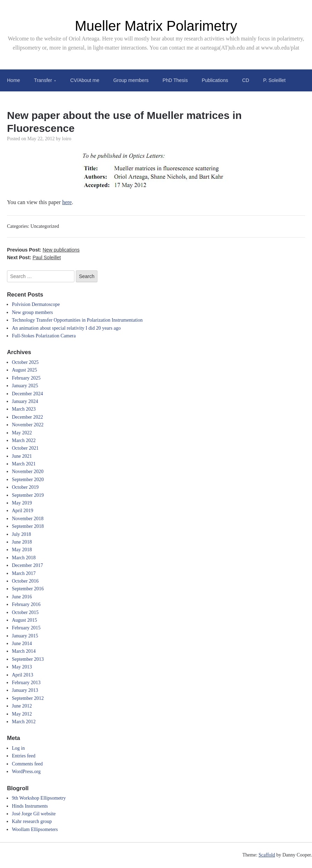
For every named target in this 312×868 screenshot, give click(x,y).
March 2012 (24, 722)
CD (246, 80)
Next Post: (34, 257)
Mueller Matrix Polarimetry (156, 26)
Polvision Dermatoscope (36, 304)
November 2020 (28, 472)
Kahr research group (32, 821)
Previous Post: (43, 250)
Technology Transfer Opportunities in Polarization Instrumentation (77, 320)
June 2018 (22, 542)
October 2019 (25, 487)
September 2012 (28, 698)
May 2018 (22, 550)
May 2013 (22, 667)
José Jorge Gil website (34, 814)
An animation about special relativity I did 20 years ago (66, 328)
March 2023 (24, 409)
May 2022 (22, 433)
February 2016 (26, 604)
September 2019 (28, 495)
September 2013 (28, 659)
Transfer (43, 80)
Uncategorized (45, 226)
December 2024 (27, 394)
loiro (67, 139)
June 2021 (22, 456)
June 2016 (22, 597)
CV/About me (85, 80)
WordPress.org (26, 772)
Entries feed (24, 756)
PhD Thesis (175, 80)
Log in (18, 748)
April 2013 (23, 675)
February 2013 (26, 683)
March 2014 (24, 651)
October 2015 (25, 612)
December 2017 (27, 565)
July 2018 (21, 534)
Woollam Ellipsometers (35, 829)
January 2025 (25, 386)
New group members (32, 312)
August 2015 (24, 620)
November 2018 (28, 519)
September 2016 (28, 589)
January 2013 (25, 690)
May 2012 (22, 714)
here (67, 202)
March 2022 (24, 440)
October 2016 (25, 581)
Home (13, 80)
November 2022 (28, 425)
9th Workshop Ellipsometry (39, 798)
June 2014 (22, 643)
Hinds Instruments (30, 806)
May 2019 (22, 503)
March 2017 (24, 573)
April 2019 (23, 511)
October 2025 (25, 362)
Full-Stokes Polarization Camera (44, 336)
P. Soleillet (274, 80)
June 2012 (22, 706)
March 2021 (24, 464)
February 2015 (26, 628)
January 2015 (25, 636)
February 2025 (26, 378)
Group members (131, 80)
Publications (215, 80)
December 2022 (27, 417)
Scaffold (267, 855)
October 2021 (25, 448)
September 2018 (28, 526)
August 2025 (24, 370)
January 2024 (25, 401)
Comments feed (27, 764)
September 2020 (28, 480)
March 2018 (24, 558)
